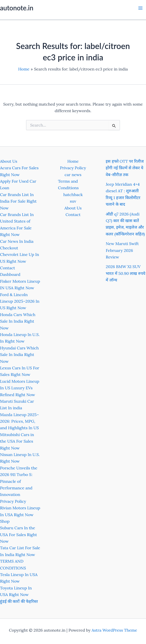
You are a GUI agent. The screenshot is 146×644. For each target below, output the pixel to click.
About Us (9, 161)
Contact (7, 268)
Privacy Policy (13, 501)
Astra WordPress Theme (114, 630)
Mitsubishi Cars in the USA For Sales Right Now (17, 441)
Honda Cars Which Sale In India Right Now (18, 321)
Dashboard (10, 274)
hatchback (73, 195)
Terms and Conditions (68, 184)
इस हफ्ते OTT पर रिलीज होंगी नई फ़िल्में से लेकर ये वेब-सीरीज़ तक (125, 168)
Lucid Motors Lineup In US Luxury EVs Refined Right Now (20, 388)
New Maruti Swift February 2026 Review (122, 250)
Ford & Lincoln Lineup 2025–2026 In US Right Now (20, 301)
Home (73, 161)
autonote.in (17, 8)
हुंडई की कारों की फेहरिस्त (19, 601)
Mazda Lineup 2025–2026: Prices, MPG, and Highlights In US (20, 421)
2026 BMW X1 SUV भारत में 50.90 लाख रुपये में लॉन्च (125, 273)
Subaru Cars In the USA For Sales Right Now (19, 534)
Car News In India (17, 241)
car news (73, 175)
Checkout (9, 248)
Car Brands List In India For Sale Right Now (18, 201)
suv (73, 201)
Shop (5, 521)
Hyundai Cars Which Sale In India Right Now (19, 355)
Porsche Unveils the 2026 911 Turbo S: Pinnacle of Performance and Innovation (19, 481)
